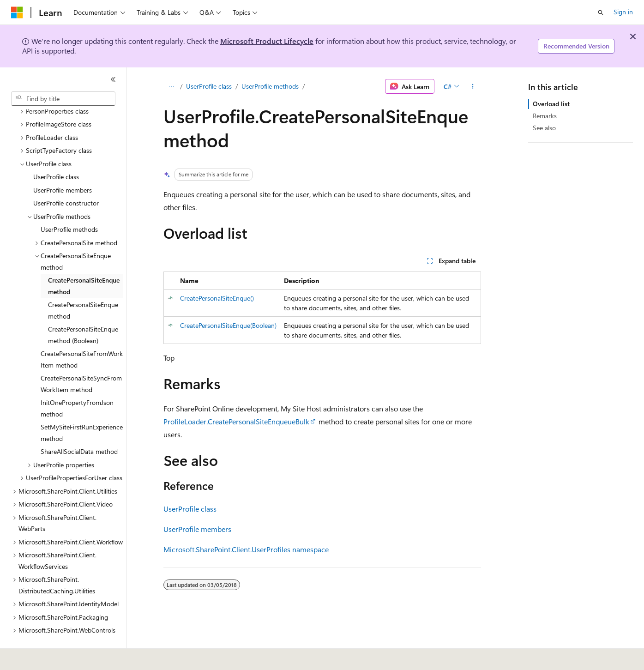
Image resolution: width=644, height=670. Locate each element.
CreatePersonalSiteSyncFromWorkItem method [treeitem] (81, 362)
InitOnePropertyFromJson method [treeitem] (77, 386)
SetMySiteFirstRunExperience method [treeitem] (82, 411)
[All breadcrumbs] (172, 86)
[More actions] (472, 86)
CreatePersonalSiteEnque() (217, 298)
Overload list (551, 104)
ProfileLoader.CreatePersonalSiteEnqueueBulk (236, 421)
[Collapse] (113, 79)
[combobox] (63, 99)
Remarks (545, 116)
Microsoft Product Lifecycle (267, 41)
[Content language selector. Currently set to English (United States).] (53, 657)
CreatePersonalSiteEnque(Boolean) (228, 325)
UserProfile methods (270, 86)
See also (544, 128)
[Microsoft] (17, 12)
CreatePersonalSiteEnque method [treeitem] (84, 264)
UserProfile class (209, 86)
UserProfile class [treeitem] (56, 155)
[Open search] (601, 12)
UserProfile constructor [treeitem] (66, 181)
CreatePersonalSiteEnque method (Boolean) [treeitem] (83, 313)
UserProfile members (197, 529)
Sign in (623, 12)
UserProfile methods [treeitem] (69, 208)
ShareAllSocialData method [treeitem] (79, 430)
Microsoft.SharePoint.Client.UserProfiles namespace (246, 549)
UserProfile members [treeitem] (63, 168)
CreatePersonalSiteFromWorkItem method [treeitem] (82, 338)
